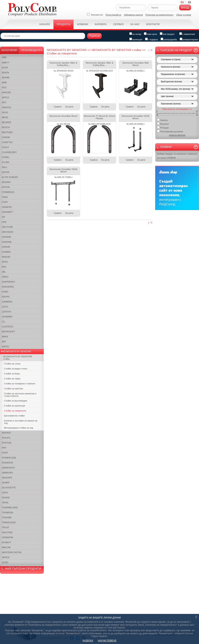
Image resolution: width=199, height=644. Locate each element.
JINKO (5, 277)
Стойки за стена (12, 364)
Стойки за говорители (15, 411)
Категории (9, 50)
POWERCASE (9, 458)
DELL (5, 167)
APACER (6, 92)
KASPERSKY (9, 282)
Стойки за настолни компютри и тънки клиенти (20, 395)
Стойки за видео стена (16, 369)
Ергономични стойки (14, 416)
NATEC (6, 347)
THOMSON (8, 512)
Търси (94, 36)
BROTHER (7, 132)
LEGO (5, 307)
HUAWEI (6, 252)
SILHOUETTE (9, 488)
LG (3, 322)
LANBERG (7, 302)
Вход (185, 7)
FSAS (5, 197)
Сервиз (118, 24)
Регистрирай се (114, 15)
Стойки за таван (12, 379)
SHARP (6, 483)
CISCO (5, 147)
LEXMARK (7, 317)
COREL (6, 157)
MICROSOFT (9, 332)
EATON (6, 172)
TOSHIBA (7, 517)
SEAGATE (7, 478)
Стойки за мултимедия (16, 401)
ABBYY (6, 63)
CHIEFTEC (7, 142)
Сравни (58, 107)
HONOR (6, 247)
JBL (4, 272)
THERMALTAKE (10, 508)
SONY (5, 493)
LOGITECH (8, 327)
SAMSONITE (8, 468)
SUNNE (6, 498)
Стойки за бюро (12, 374)
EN (190, 2)
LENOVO (7, 312)
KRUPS (6, 297)
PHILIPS (6, 438)
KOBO (5, 292)
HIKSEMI (6, 237)
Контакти (153, 24)
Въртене (163, 124)
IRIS (4, 267)
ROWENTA (7, 463)
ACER (5, 68)
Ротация (163, 127)
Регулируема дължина (170, 131)
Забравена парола (133, 15)
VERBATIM (7, 537)
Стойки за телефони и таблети (20, 384)
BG (182, 2)
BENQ (5, 117)
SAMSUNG (8, 473)
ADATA (5, 73)
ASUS (5, 112)
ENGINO (6, 182)
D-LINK (6, 162)
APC (4, 102)
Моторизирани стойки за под (19, 428)
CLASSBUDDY (9, 152)
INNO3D (6, 257)
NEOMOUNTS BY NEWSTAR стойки (18, 358)
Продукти (63, 24)
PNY (4, 448)
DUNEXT (6, 542)
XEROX (6, 557)
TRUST (6, 527)
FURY (5, 202)
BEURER (7, 122)
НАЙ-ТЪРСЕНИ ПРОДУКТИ (23, 568)
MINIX (5, 337)
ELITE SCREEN (10, 177)
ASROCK (7, 107)
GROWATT (7, 212)
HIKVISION (8, 232)
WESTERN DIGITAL (12, 552)
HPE (4, 222)
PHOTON (7, 443)
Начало (45, 24)
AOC (4, 87)
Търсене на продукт (176, 50)
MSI (4, 342)
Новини (83, 24)
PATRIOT (7, 433)
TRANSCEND (9, 522)
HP (3, 217)
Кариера (101, 24)
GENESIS (7, 207)
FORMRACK (8, 192)
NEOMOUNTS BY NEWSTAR (17, 351)
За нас (135, 24)
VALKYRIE (7, 532)
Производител (32, 50)
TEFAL (5, 503)
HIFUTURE (8, 227)
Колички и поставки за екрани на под (21, 422)
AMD (4, 82)
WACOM (6, 547)
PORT (5, 453)
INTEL (5, 262)
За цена (69, 107)
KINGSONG (8, 287)
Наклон (162, 120)
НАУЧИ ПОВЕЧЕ (107, 641)
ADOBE (6, 78)
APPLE (5, 97)
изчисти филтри (177, 135)
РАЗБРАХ (88, 641)
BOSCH (6, 127)
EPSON (6, 187)
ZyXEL (5, 562)
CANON (6, 137)
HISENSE (7, 242)
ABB (4, 57)
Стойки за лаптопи (13, 389)
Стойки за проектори (15, 406)
